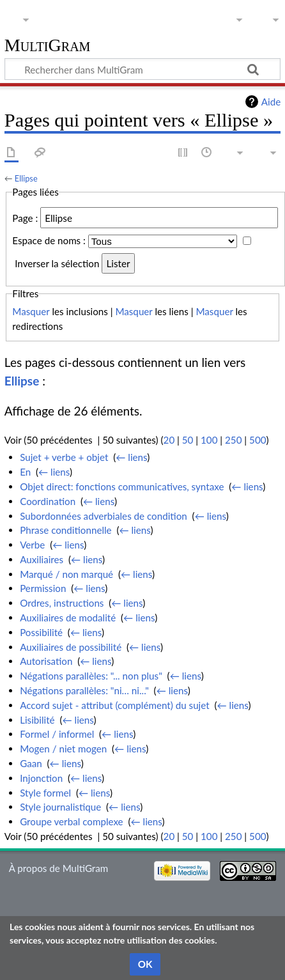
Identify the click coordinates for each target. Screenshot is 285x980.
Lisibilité (37, 720)
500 (258, 440)
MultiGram (48, 46)
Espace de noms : (49, 241)
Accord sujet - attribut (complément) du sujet (115, 705)
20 (169, 440)
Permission (43, 588)
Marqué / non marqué (66, 574)
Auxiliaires (42, 559)
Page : (25, 218)
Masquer (31, 311)
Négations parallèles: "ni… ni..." (84, 690)
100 (209, 440)
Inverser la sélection (57, 263)
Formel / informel (57, 734)
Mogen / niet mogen (63, 749)
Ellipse (26, 178)
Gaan (31, 763)
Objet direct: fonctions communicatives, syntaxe (122, 486)
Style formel (45, 793)
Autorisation (46, 661)
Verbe (32, 545)
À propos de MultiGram (59, 868)
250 (233, 440)
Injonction (41, 778)
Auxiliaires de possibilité (71, 647)
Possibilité (41, 632)
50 (188, 440)
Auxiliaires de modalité (68, 618)
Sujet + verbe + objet (64, 457)
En (25, 472)
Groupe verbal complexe (72, 821)
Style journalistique (60, 807)
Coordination (48, 501)
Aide (271, 102)
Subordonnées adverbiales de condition (104, 516)
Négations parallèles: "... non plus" (91, 676)
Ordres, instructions (62, 603)
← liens (131, 457)
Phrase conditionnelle (65, 530)
